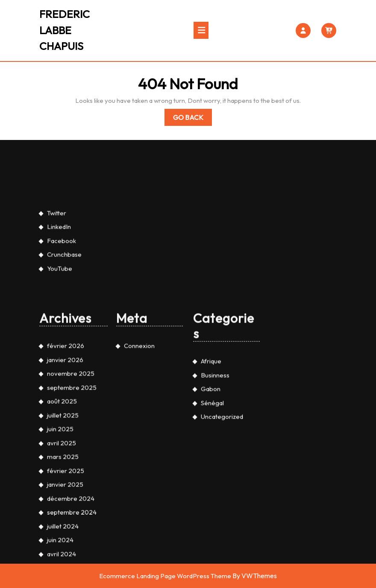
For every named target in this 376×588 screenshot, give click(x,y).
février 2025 (66, 563)
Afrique (211, 454)
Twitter (57, 306)
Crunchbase (64, 348)
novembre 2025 (71, 467)
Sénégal (212, 496)
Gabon (211, 482)
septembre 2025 (72, 480)
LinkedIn (59, 320)
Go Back (192, 119)
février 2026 (66, 439)
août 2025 (62, 494)
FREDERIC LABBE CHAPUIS (65, 30)
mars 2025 (63, 550)
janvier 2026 (65, 453)
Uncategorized (222, 510)
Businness (215, 468)
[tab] (201, 30)
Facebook (62, 333)
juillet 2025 (63, 508)
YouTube (60, 361)
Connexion (139, 439)
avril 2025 (62, 536)
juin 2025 (60, 522)
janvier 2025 (65, 578)
